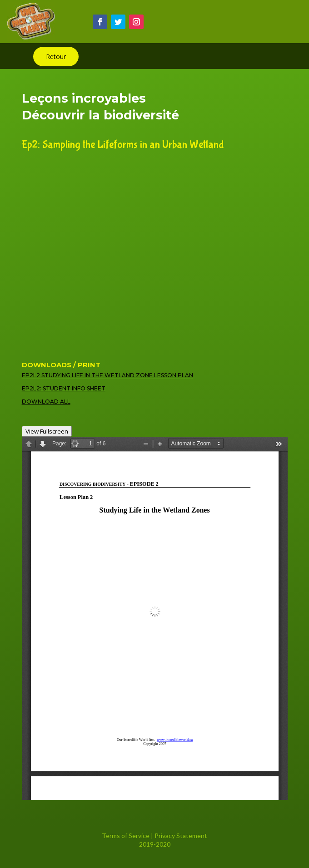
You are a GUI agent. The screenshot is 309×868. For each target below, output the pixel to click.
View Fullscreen (47, 431)
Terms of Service (126, 836)
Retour (56, 57)
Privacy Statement (181, 836)
